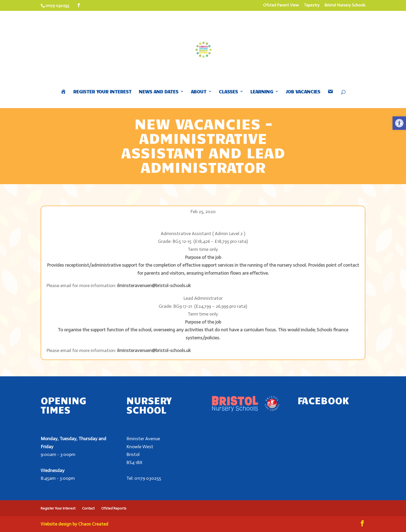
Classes (228, 92)
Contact (88, 508)
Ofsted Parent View (281, 5)
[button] (399, 123)
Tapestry (312, 5)
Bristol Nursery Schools (345, 5)
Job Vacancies (303, 92)
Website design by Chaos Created (74, 524)
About (199, 92)
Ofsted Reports (114, 508)
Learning (262, 92)
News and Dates (159, 92)
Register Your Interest (102, 92)
